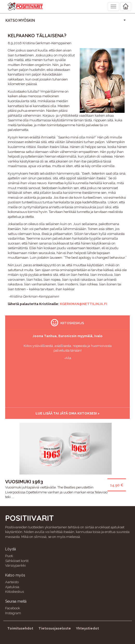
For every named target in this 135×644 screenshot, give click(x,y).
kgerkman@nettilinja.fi (84, 304)
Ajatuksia (12, 587)
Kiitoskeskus (15, 592)
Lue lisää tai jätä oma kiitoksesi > (67, 413)
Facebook (13, 608)
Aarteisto (12, 582)
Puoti (9, 556)
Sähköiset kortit (17, 561)
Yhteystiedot (87, 628)
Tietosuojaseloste (55, 628)
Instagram (13, 613)
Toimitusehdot (20, 628)
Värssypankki (15, 565)
